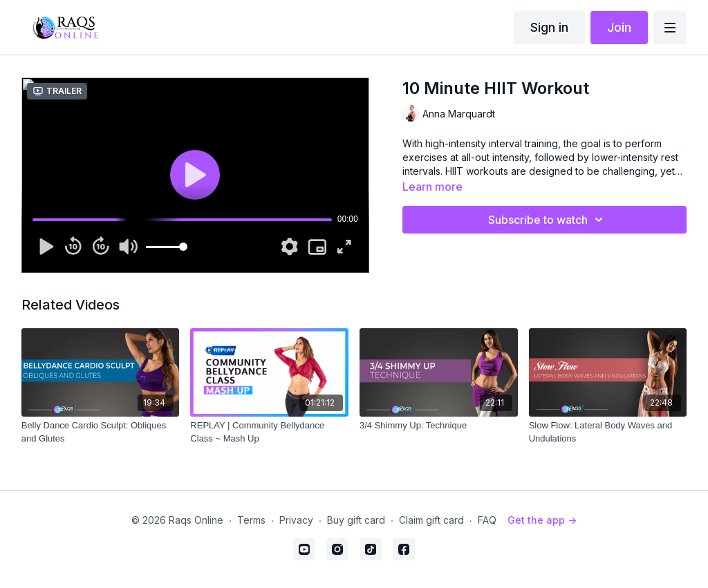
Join (619, 27)
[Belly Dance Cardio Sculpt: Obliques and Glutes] (101, 432)
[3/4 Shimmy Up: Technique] (439, 426)
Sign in (549, 27)
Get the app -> (542, 520)
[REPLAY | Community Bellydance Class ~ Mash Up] (269, 432)
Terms (251, 520)
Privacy (296, 520)
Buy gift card (356, 520)
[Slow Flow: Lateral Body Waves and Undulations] (608, 432)
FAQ (487, 520)
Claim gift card (431, 520)
